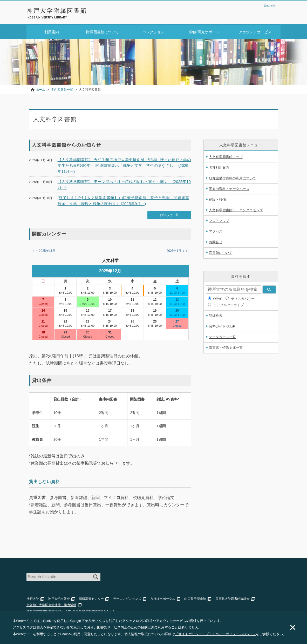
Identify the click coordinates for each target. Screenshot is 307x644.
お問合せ (216, 241)
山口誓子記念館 (195, 597)
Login (270, 14)
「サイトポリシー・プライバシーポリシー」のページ (215, 634)
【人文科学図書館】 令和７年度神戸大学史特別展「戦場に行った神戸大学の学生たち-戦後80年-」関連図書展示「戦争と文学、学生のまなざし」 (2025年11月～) (124, 165)
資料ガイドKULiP (222, 325)
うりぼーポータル (163, 597)
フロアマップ (219, 220)
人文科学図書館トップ (226, 156)
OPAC (218, 298)
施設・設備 (217, 198)
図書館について (221, 252)
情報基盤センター (91, 597)
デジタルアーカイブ (228, 304)
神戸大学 (33, 597)
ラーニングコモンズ (127, 597)
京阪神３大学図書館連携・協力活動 (51, 603)
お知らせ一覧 (169, 214)
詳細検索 (216, 315)
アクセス (216, 230)
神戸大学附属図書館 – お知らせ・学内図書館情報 (57, 11)
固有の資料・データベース (229, 188)
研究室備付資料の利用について (233, 177)
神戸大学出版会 (59, 597)
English (269, 5)
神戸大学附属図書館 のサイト (50, 17)
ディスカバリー (243, 298)
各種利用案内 (219, 166)
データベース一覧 (222, 336)
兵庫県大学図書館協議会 (233, 597)
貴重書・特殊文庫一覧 (226, 347)
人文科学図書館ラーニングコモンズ (236, 209)
